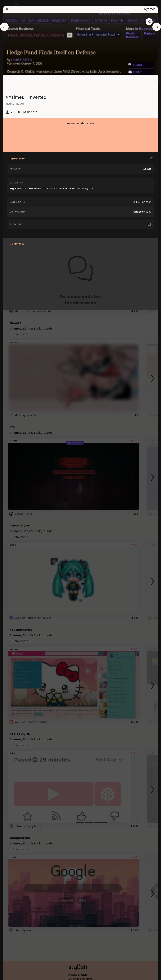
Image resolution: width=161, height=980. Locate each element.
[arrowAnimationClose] (4, 27)
